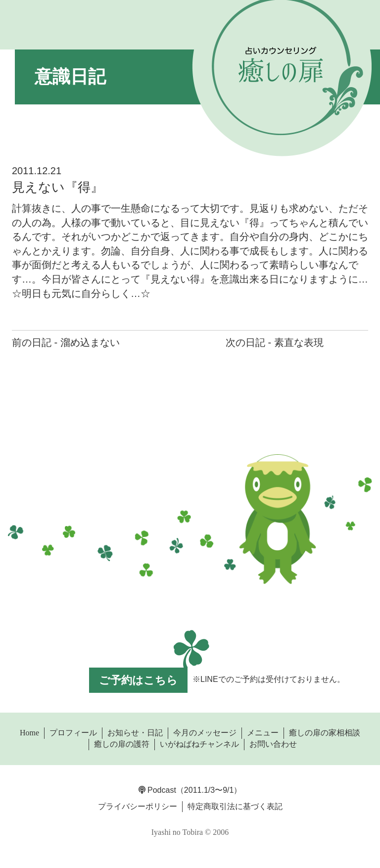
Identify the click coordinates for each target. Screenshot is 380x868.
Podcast (157, 790)
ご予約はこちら (138, 680)
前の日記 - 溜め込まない (66, 342)
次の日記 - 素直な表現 (275, 342)
